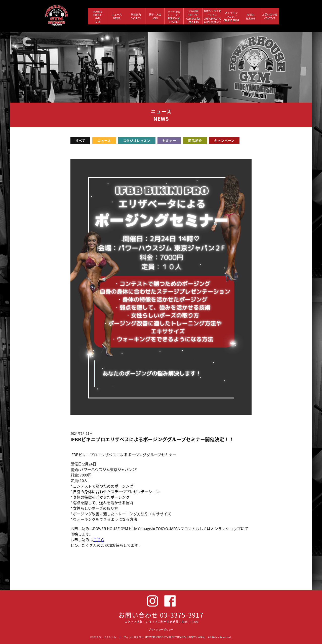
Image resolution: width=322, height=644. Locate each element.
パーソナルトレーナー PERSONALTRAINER (174, 17)
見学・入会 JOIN (155, 16)
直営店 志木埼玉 (251, 17)
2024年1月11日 (82, 433)
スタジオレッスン (137, 140)
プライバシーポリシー (161, 630)
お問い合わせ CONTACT (270, 16)
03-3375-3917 (182, 615)
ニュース (104, 140)
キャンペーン (224, 140)
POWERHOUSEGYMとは (98, 17)
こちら (99, 540)
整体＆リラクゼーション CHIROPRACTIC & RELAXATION (212, 17)
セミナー (169, 140)
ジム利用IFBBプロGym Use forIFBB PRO (193, 17)
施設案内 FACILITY (136, 16)
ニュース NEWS (117, 16)
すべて (80, 140)
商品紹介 (195, 140)
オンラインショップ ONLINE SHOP (231, 16)
